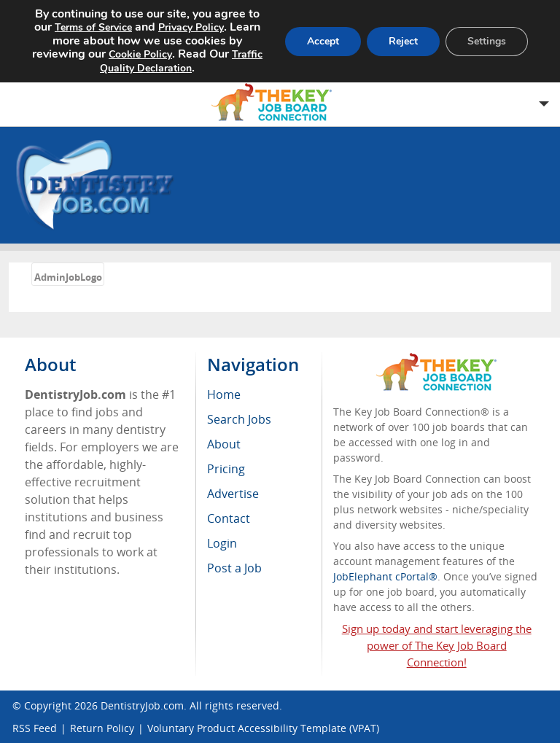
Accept (323, 41)
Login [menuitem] (222, 543)
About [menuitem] (224, 444)
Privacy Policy (191, 27)
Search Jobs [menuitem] (239, 419)
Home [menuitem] (224, 394)
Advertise (233, 494)
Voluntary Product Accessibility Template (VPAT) (263, 728)
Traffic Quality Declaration (181, 61)
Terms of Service (93, 27)
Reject (403, 41)
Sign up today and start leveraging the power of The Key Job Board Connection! (437, 645)
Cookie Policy (140, 54)
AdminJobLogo (68, 277)
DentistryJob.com (142, 705)
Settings (487, 41)
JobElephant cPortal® (385, 576)
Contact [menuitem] (229, 518)
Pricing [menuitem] (226, 469)
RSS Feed (35, 728)
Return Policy (102, 728)
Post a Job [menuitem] (234, 568)
